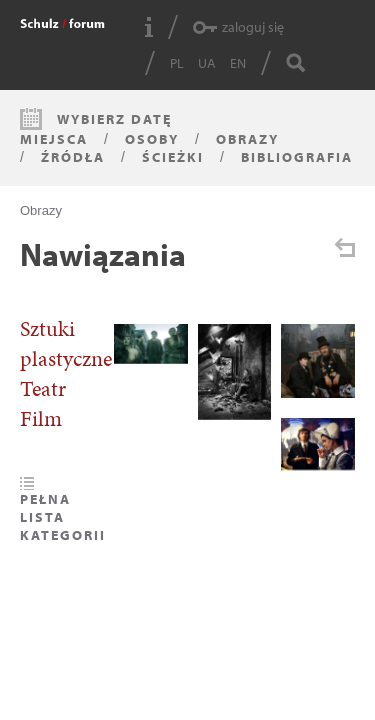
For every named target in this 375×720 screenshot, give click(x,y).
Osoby (152, 139)
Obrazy (247, 139)
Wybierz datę (114, 119)
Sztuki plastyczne (66, 344)
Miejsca (54, 139)
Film (41, 419)
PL (177, 63)
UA (207, 63)
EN (238, 63)
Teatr (43, 389)
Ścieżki (173, 157)
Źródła (73, 157)
